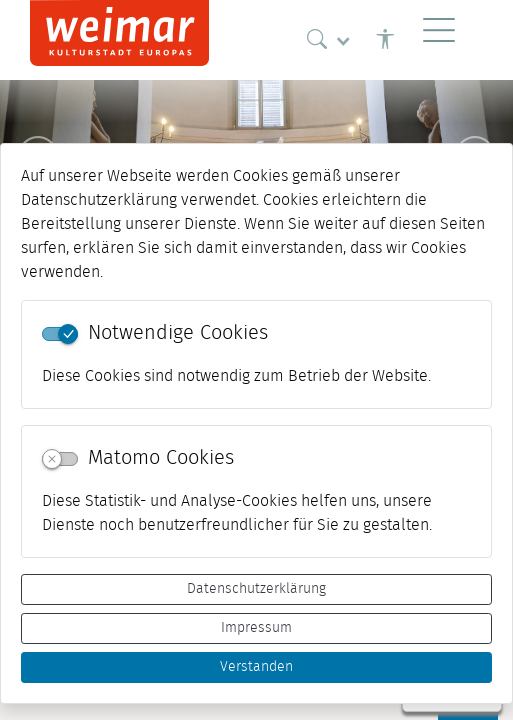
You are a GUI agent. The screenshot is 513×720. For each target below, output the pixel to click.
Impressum (256, 628)
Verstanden (256, 667)
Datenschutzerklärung (256, 589)
